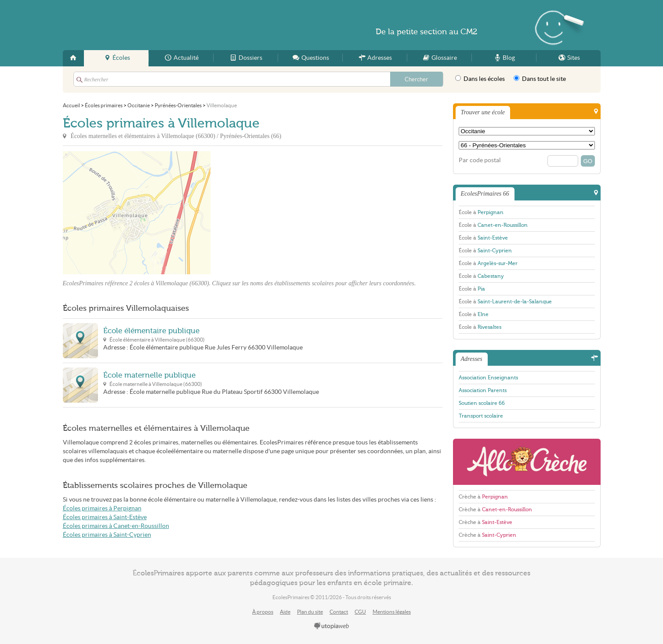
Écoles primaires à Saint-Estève (105, 517)
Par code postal (480, 160)
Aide (285, 612)
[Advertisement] (290, 213)
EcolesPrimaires (148, 25)
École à (481, 212)
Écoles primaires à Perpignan (102, 508)
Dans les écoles (480, 79)
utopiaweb (332, 626)
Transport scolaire (481, 416)
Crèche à (483, 497)
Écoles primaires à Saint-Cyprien (107, 535)
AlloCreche (527, 462)
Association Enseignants (488, 378)
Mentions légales (392, 612)
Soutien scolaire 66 (482, 403)
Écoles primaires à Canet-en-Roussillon (116, 526)
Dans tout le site (540, 79)
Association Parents (483, 390)
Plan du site (310, 612)
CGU (360, 612)
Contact (339, 612)
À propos (263, 612)
